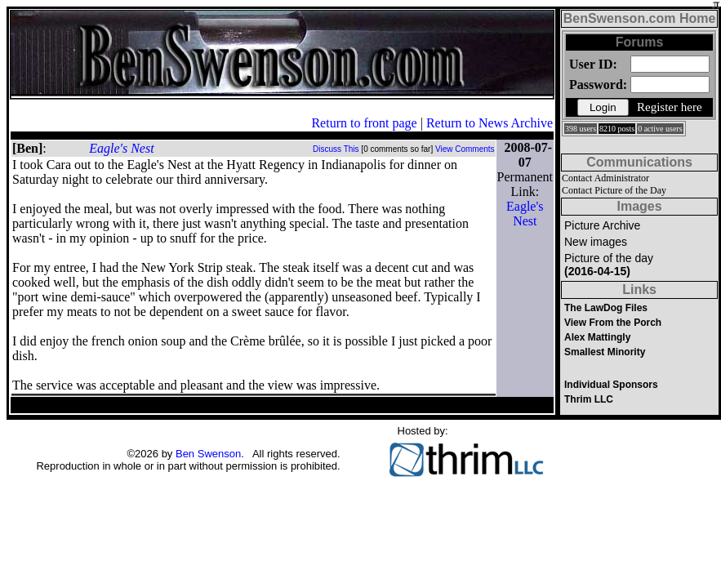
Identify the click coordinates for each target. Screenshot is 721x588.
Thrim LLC (589, 399)
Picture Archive (602, 225)
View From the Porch (613, 323)
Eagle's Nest (121, 148)
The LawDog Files (606, 308)
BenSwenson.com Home (640, 18)
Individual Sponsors (611, 385)
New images (596, 242)
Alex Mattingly (597, 337)
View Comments (465, 149)
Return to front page (364, 123)
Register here (670, 107)
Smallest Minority (605, 352)
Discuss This (336, 149)
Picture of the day (609, 265)
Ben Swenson (208, 454)
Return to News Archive (490, 123)
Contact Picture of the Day (614, 190)
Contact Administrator (605, 178)
